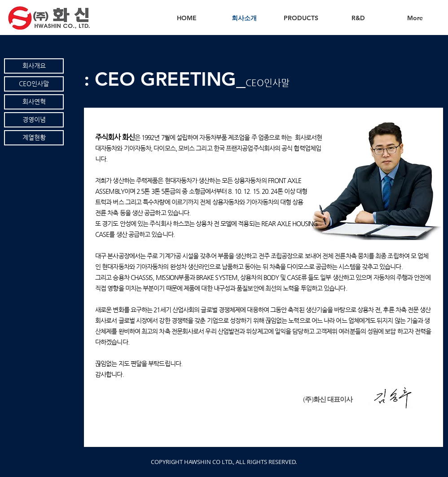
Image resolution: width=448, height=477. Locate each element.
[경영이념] (34, 120)
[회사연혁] (34, 102)
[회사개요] (34, 66)
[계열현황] (34, 138)
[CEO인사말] (34, 84)
